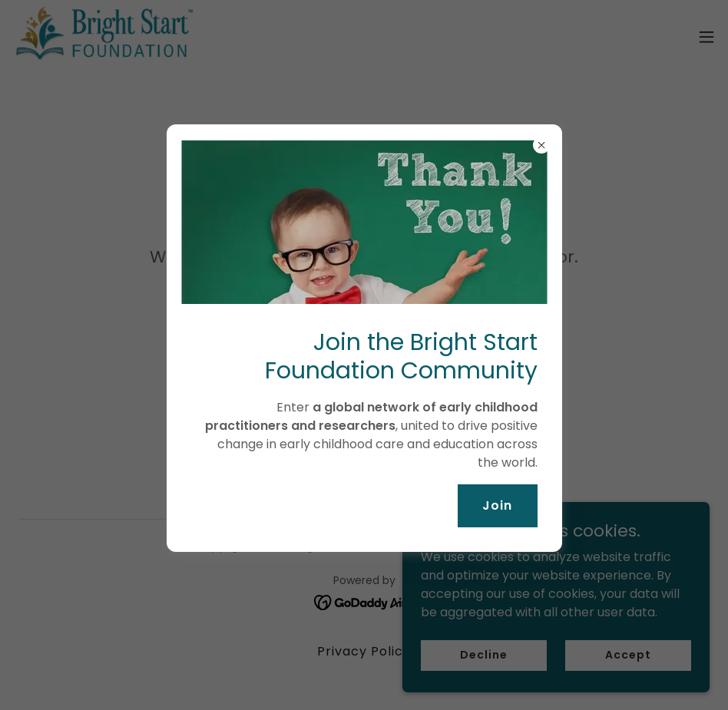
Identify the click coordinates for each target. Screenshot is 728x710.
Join (497, 505)
